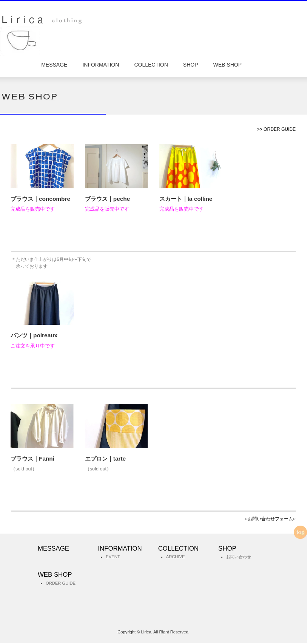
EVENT (113, 558)
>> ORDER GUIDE (276, 130)
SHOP (191, 65)
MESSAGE (54, 65)
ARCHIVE (176, 558)
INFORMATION (101, 65)
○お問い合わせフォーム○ (270, 520)
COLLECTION (151, 65)
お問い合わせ (239, 558)
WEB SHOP (228, 65)
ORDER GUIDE (61, 584)
